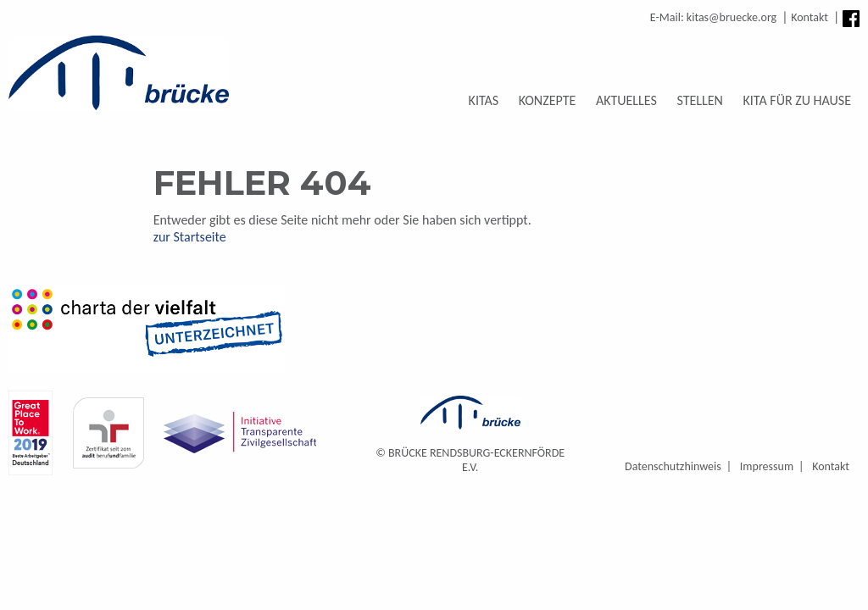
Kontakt (810, 17)
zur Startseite (190, 237)
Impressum (767, 466)
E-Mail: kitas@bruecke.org (713, 17)
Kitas (484, 100)
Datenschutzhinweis (673, 466)
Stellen (699, 100)
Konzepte (548, 100)
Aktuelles (626, 100)
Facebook (851, 19)
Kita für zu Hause (797, 100)
